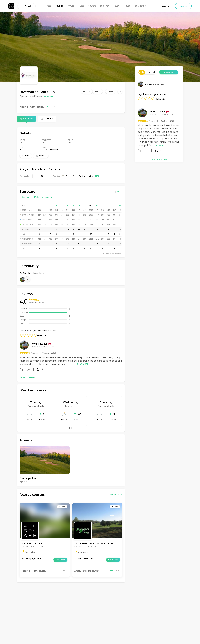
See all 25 (116, 494)
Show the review (27, 378)
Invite (98, 92)
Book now (60, 560)
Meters (119, 192)
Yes (48, 107)
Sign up (183, 6)
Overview (28, 119)
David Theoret (39, 344)
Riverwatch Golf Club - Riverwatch (36, 197)
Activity (49, 119)
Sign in (165, 6)
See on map (48, 96)
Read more (83, 364)
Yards (112, 192)
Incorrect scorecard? (112, 253)
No (54, 107)
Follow (87, 92)
